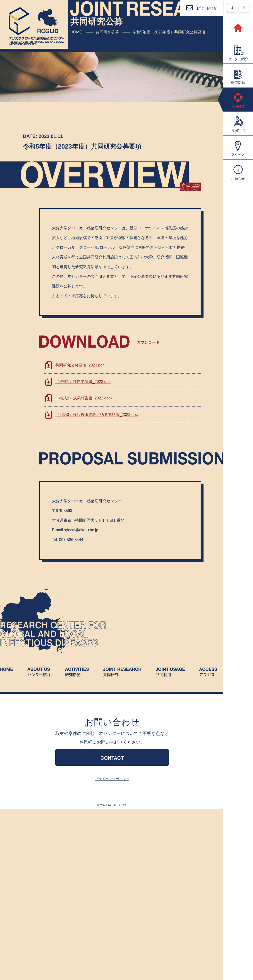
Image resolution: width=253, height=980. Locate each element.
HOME (76, 32)
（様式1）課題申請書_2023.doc (83, 382)
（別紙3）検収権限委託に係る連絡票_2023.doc (97, 415)
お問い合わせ (207, 8)
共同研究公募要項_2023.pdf (79, 365)
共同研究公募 (107, 32)
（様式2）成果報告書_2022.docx (84, 398)
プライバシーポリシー (112, 779)
